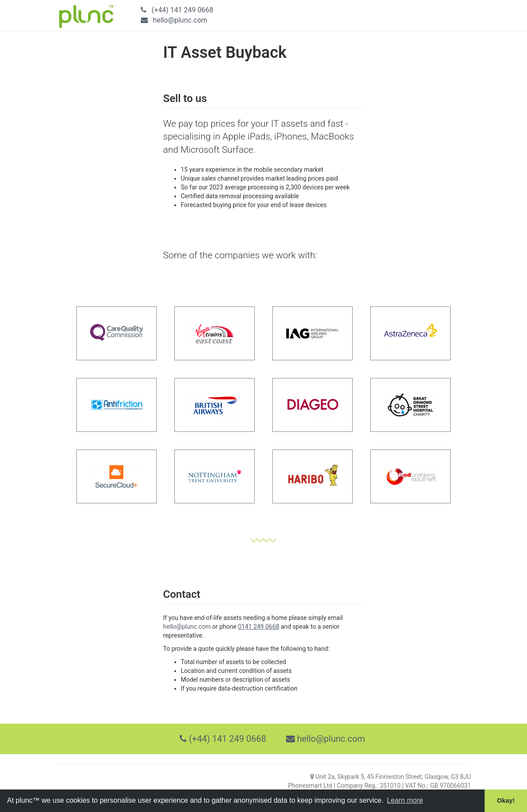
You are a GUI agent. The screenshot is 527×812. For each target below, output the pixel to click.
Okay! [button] (506, 801)
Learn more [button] (405, 800)
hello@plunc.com (180, 20)
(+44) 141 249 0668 (182, 10)
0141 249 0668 (259, 627)
